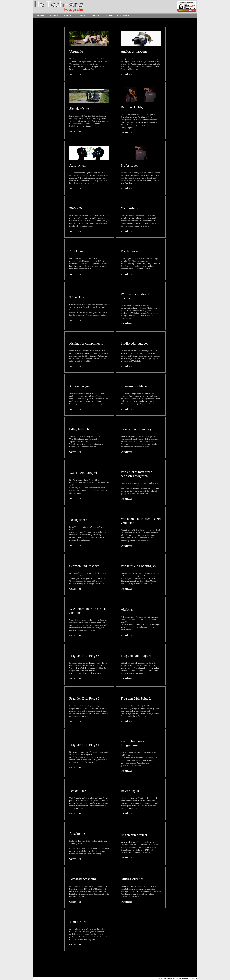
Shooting (54, 15)
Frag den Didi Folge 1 (84, 745)
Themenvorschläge (134, 386)
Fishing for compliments (86, 343)
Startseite (40, 15)
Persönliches (78, 791)
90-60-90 (76, 208)
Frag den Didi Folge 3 (84, 698)
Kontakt (109, 15)
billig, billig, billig (82, 429)
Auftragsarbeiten (132, 879)
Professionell (130, 165)
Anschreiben (78, 834)
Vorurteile (76, 51)
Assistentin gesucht (134, 835)
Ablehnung (77, 251)
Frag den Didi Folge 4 (136, 656)
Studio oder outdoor (134, 343)
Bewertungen (130, 791)
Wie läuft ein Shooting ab (138, 566)
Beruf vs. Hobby (132, 107)
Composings (129, 208)
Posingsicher (78, 520)
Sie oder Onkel (80, 109)
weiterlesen (75, 74)
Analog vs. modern (134, 51)
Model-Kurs (78, 922)
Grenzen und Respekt (84, 566)
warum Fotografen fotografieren (133, 743)
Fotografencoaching (83, 879)
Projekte (67, 15)
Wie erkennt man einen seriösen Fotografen (137, 474)
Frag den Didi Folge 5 (84, 656)
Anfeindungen (79, 386)
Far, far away (130, 251)
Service (95, 15)
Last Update (123, 15)
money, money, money (136, 429)
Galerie (81, 15)
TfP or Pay (77, 297)
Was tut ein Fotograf (83, 473)
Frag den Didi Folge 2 (136, 698)
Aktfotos (127, 610)
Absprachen (77, 165)
